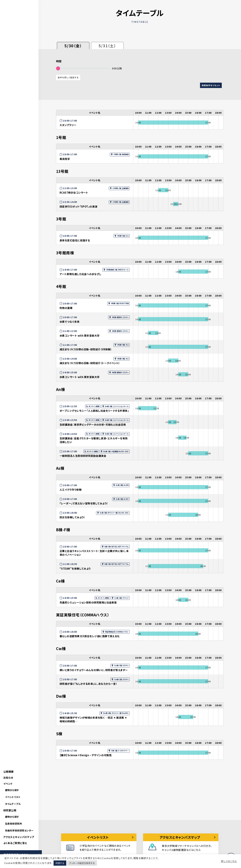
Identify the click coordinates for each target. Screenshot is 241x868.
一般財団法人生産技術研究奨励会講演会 (83, 456)
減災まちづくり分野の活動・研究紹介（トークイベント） (90, 363)
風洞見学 (65, 159)
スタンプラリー (68, 125)
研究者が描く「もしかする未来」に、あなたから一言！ (88, 684)
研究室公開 (10, 810)
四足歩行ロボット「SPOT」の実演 (78, 206)
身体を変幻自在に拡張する (75, 240)
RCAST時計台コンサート (74, 193)
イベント (8, 784)
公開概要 (9, 772)
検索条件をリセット (211, 85)
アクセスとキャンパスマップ (19, 837)
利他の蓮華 (66, 308)
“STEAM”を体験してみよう (75, 569)
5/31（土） (107, 46)
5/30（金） (73, 46)
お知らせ (8, 778)
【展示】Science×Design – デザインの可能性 (86, 755)
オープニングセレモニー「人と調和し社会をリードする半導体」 (94, 411)
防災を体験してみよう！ (72, 517)
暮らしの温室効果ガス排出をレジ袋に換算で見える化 (90, 636)
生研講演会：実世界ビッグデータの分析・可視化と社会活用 (93, 425)
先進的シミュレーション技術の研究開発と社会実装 (88, 602)
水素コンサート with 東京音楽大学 (80, 336)
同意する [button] (60, 863)
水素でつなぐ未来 (70, 322)
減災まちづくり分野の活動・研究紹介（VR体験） (86, 349)
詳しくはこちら (229, 861)
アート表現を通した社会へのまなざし (81, 274)
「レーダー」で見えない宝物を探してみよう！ (84, 503)
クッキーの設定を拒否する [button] (82, 863)
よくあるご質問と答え (15, 843)
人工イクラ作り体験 (71, 490)
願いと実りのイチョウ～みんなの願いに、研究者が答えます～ (94, 670)
